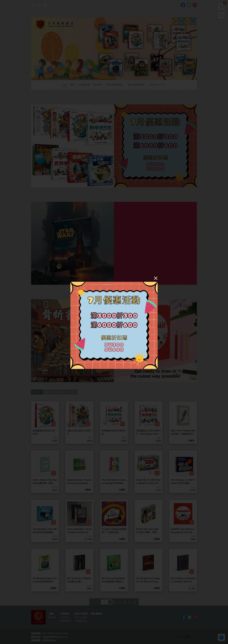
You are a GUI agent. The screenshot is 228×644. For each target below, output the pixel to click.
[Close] (156, 278)
